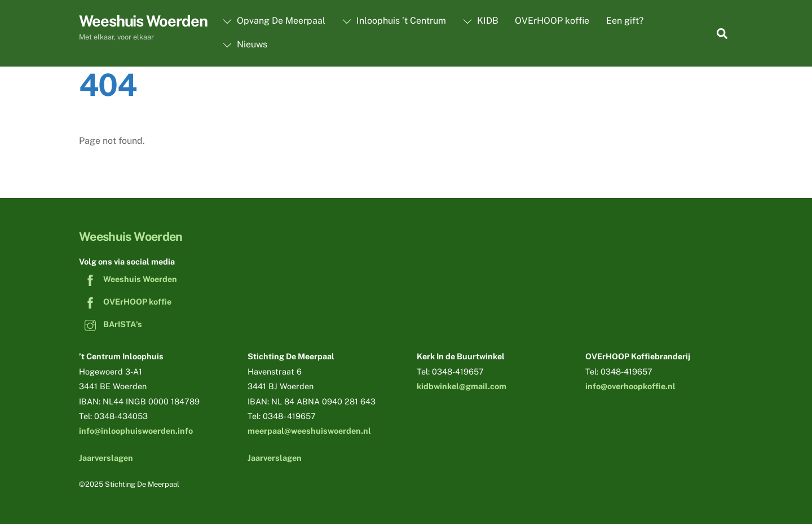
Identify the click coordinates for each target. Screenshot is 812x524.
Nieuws (245, 44)
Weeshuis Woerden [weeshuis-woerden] (128, 279)
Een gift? (625, 21)
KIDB (481, 21)
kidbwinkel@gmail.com (462, 386)
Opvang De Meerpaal (274, 21)
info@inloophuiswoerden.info (136, 431)
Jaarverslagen (106, 458)
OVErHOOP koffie (552, 21)
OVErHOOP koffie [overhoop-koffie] (125, 301)
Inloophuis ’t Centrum (394, 21)
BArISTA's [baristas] (111, 324)
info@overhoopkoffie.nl (630, 386)
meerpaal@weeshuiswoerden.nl (309, 431)
